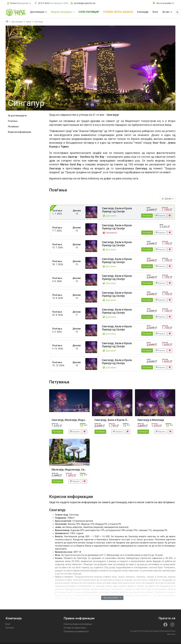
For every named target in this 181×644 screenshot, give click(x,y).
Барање (160, 216)
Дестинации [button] (37, 12)
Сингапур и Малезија (151, 420)
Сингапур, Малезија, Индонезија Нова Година (81, 420)
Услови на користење (75, 628)
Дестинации (17, 22)
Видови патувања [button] (62, 12)
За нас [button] (166, 12)
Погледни (147, 216)
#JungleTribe (136, 631)
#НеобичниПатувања (151, 631)
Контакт (10, 628)
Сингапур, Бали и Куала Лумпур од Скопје (117, 210)
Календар (143, 12)
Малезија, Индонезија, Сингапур (72, 470)
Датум (167, 199)
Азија (28, 22)
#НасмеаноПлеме (168, 631)
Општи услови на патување (78, 624)
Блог (155, 12)
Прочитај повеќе (112, 598)
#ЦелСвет (171, 634)
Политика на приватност (76, 631)
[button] (19, 3)
